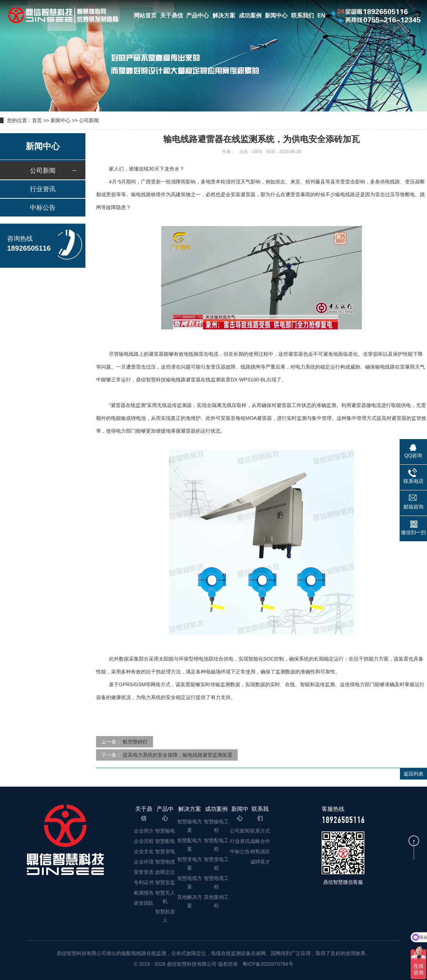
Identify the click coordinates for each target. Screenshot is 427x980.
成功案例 (250, 15)
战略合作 (260, 841)
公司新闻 (89, 120)
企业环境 (144, 862)
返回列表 (413, 774)
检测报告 (144, 893)
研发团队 (144, 903)
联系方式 (260, 831)
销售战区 (260, 851)
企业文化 (144, 851)
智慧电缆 (165, 862)
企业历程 (144, 841)
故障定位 (165, 872)
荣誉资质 (144, 872)
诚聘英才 (260, 862)
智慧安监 (165, 882)
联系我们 (302, 15)
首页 (37, 120)
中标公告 (43, 208)
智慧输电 (165, 831)
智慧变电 (165, 851)
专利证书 (144, 882)
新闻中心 (276, 15)
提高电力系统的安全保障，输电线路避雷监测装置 (178, 755)
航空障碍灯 (135, 742)
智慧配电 (165, 841)
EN (321, 15)
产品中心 (197, 15)
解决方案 (224, 15)
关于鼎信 (172, 15)
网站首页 (145, 15)
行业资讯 (43, 189)
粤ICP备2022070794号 (267, 964)
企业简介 (144, 831)
